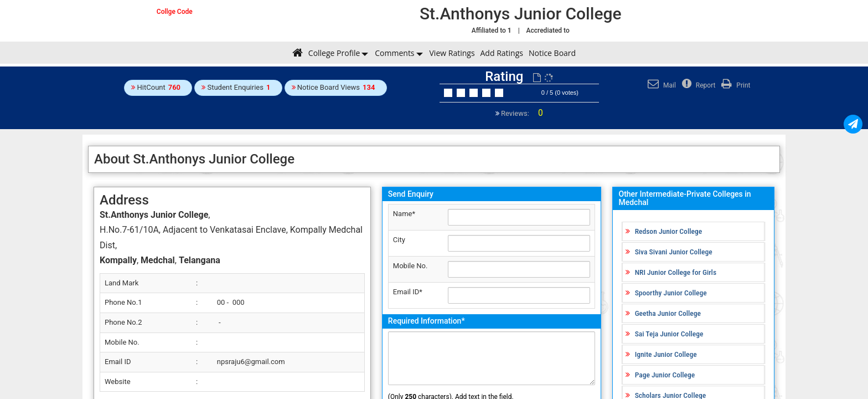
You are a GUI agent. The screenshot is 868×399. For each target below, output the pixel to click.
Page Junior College (665, 375)
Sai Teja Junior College (669, 334)
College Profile (334, 53)
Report (697, 85)
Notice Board (552, 53)
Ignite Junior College (666, 354)
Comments (394, 53)
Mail (660, 85)
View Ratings (452, 53)
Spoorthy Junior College (671, 293)
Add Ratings (502, 53)
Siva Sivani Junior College (674, 252)
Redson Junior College (669, 231)
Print (734, 85)
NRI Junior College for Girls (676, 272)
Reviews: (521, 113)
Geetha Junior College (668, 313)
